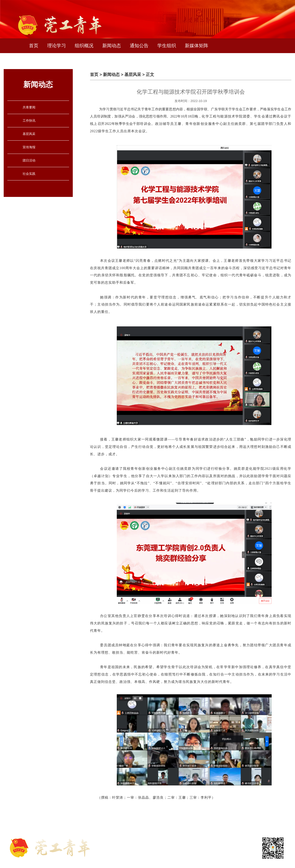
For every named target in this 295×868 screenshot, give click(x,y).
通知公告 (139, 46)
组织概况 (84, 46)
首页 (34, 46)
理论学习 (57, 46)
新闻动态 (112, 46)
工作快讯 (29, 121)
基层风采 (29, 134)
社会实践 (29, 174)
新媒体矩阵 (197, 46)
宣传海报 (29, 147)
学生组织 (167, 46)
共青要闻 (29, 107)
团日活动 (29, 160)
